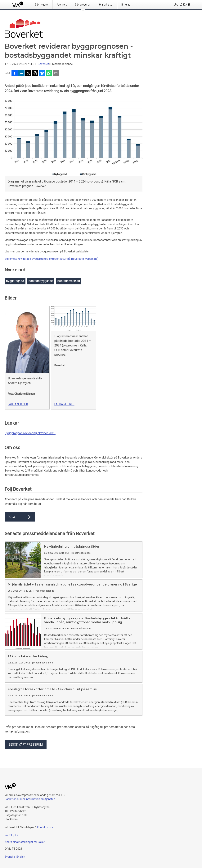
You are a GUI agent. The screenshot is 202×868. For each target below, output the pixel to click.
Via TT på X (11, 835)
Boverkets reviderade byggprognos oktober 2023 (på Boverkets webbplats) (52, 259)
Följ (20, 517)
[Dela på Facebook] (15, 74)
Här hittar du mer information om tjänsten (30, 799)
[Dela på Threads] (35, 74)
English (21, 857)
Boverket (43, 64)
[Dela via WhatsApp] (49, 74)
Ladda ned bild (18, 404)
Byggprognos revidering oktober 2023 (30, 433)
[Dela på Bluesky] (42, 74)
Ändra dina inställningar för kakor (25, 842)
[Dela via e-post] (56, 74)
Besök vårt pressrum (26, 745)
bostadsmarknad (69, 281)
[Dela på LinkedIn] (21, 74)
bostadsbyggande (41, 281)
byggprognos (15, 281)
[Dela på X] (28, 74)
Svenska (10, 857)
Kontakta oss (45, 827)
